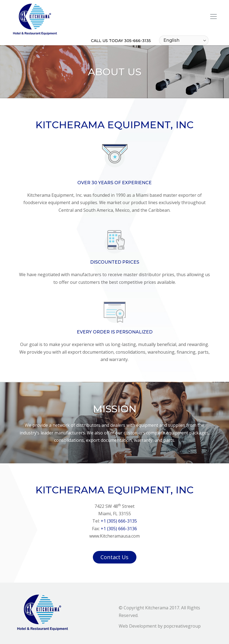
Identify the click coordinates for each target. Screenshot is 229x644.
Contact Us (114, 557)
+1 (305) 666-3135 (119, 521)
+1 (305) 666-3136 (119, 529)
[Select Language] (184, 40)
